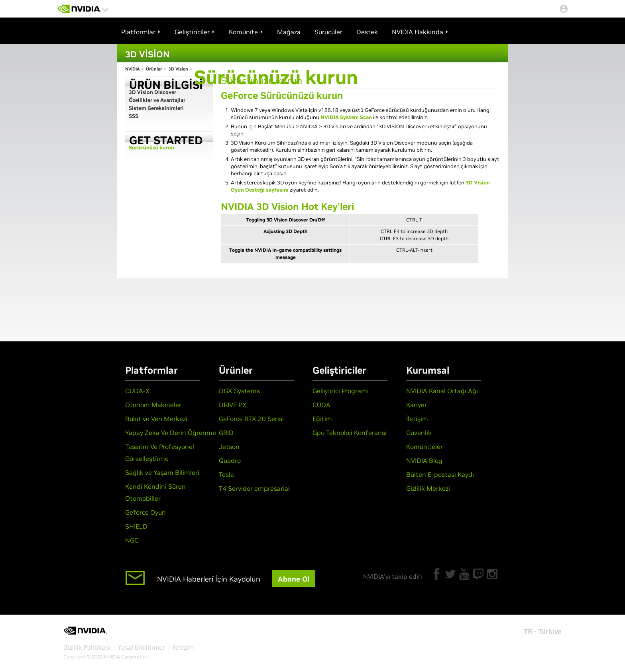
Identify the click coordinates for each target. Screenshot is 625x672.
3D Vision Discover (152, 92)
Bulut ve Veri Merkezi (156, 419)
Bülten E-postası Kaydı (440, 474)
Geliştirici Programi (341, 391)
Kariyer (417, 405)
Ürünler (154, 69)
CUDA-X (138, 391)
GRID (226, 433)
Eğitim (322, 419)
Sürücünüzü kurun (151, 148)
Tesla (226, 474)
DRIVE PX (233, 405)
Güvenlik (419, 433)
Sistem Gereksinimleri (156, 108)
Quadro (230, 460)
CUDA (321, 405)
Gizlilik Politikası (87, 647)
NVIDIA (133, 69)
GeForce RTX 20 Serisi (251, 419)
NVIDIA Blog (424, 460)
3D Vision (178, 69)
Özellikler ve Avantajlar (157, 100)
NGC (132, 540)
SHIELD (136, 526)
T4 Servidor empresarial (254, 488)
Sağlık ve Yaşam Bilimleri (162, 472)
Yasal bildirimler (141, 647)
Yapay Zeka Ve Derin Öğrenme (171, 433)
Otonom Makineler (153, 405)
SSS (134, 116)
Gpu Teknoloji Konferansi (350, 433)
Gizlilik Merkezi (428, 488)
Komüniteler (425, 447)
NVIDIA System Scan (346, 117)
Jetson (229, 447)
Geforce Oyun (145, 512)
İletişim (417, 419)
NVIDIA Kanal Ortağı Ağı (442, 391)
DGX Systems (239, 391)
